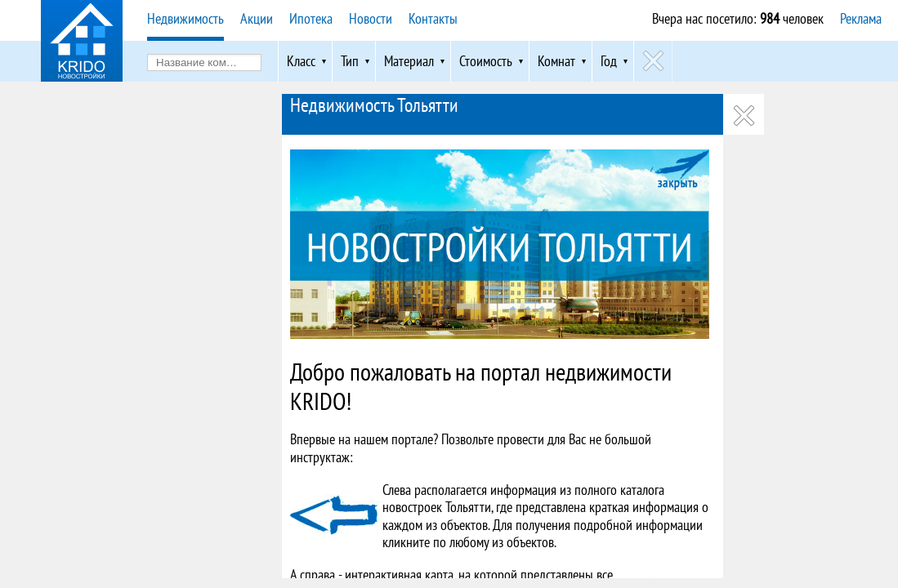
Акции (257, 18)
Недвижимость (185, 18)
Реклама (861, 18)
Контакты (433, 18)
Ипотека (311, 18)
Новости (371, 18)
